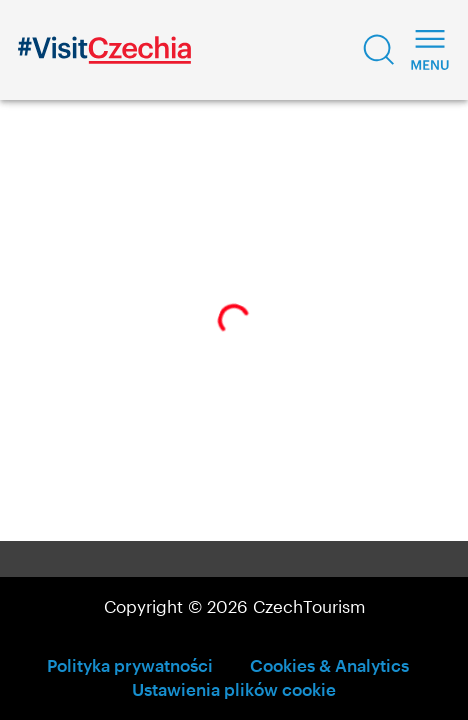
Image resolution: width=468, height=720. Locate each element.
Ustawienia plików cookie (234, 689)
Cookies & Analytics (329, 665)
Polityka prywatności (130, 665)
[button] (379, 50)
